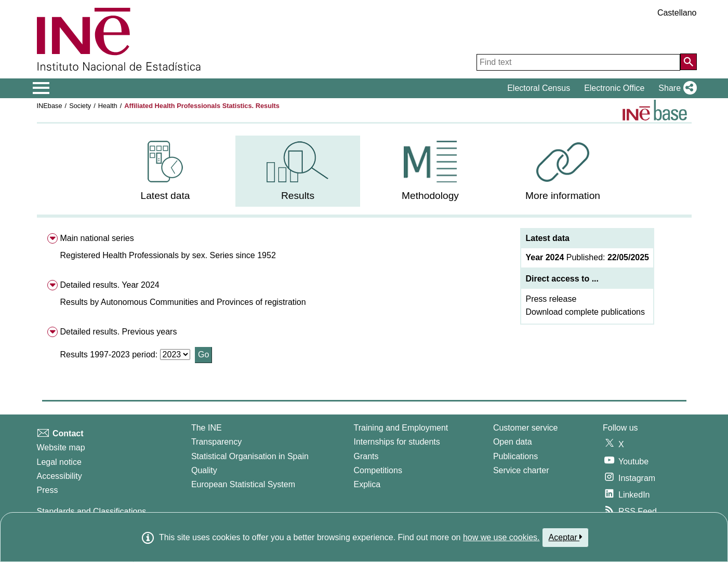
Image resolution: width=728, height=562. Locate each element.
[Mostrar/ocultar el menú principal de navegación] (41, 88)
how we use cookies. (501, 537)
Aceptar (566, 537)
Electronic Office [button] (614, 88)
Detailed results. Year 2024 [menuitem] (109, 285)
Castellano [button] (677, 13)
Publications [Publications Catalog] (515, 456)
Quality (204, 470)
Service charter (521, 470)
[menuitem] (165, 171)
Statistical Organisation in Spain (250, 456)
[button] (675, 88)
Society (80, 106)
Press (48, 490)
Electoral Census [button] (539, 88)
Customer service (525, 428)
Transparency (216, 442)
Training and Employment (401, 428)
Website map (61, 447)
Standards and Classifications (92, 511)
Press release (551, 299)
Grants (366, 456)
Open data (513, 442)
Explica (367, 484)
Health (108, 106)
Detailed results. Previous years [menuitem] (118, 332)
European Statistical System (243, 484)
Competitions (378, 470)
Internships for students (397, 442)
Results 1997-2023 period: (110, 354)
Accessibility (59, 476)
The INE (207, 428)
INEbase (50, 106)
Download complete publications (585, 312)
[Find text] (578, 62)
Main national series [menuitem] (97, 238)
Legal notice (59, 462)
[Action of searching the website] (689, 62)
